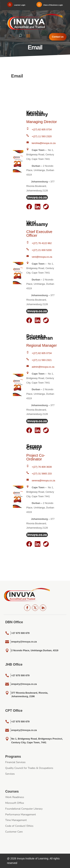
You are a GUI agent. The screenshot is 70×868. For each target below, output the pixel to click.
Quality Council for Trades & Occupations (29, 768)
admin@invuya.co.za (43, 367)
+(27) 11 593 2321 (42, 360)
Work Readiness (15, 797)
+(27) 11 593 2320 (42, 136)
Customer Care (14, 832)
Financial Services (15, 762)
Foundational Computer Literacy (24, 809)
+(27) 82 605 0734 (42, 129)
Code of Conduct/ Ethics (19, 826)
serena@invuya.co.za (43, 480)
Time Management (16, 820)
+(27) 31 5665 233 (42, 474)
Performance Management (21, 815)
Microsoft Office (15, 803)
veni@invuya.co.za (42, 257)
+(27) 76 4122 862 (42, 243)
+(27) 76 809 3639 (42, 467)
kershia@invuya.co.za (44, 143)
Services (10, 774)
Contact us (58, 37)
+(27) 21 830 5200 (42, 250)
